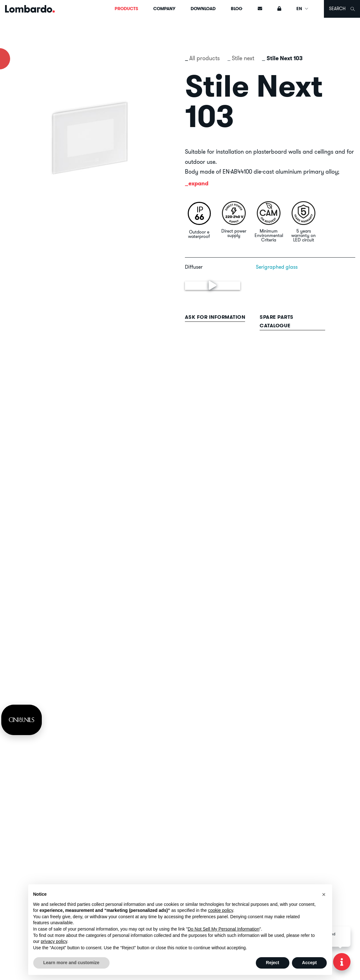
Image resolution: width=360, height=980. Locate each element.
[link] (22, 720)
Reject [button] (273, 963)
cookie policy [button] (221, 910)
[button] (324, 894)
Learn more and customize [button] (71, 963)
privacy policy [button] (54, 941)
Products (126, 9)
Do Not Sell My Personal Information (224, 929)
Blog (237, 9)
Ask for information (215, 317)
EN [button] (303, 9)
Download (203, 9)
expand (198, 183)
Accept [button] (309, 963)
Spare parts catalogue (277, 321)
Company (164, 9)
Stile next (243, 58)
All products (205, 58)
